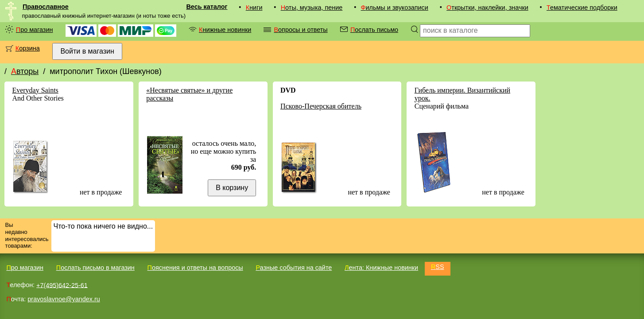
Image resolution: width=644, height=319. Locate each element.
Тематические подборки (582, 8)
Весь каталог (207, 7)
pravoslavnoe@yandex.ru (64, 299)
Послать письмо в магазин (95, 268)
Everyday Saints (35, 90)
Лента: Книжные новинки (381, 268)
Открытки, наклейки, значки (487, 8)
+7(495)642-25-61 (62, 285)
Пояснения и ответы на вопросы (195, 268)
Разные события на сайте (294, 268)
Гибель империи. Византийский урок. (462, 94)
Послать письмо (374, 30)
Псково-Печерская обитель (321, 106)
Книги (254, 8)
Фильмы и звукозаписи (395, 8)
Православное (46, 7)
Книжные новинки (225, 30)
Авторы (25, 71)
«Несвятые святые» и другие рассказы (189, 94)
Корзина (28, 48)
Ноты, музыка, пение (312, 8)
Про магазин (35, 30)
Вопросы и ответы (301, 30)
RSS (438, 267)
